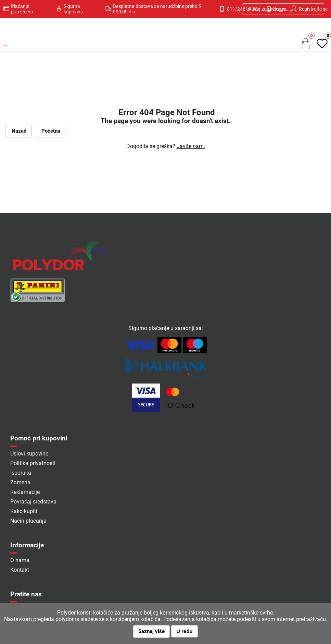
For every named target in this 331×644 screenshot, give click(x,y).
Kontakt (20, 570)
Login (275, 9)
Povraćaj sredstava (33, 502)
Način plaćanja (28, 521)
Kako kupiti (24, 511)
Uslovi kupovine (29, 454)
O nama (20, 560)
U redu (184, 631)
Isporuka (21, 473)
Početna (50, 131)
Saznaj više (151, 631)
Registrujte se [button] (309, 9)
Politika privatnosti (33, 463)
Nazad (18, 131)
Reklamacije (25, 492)
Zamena (20, 482)
